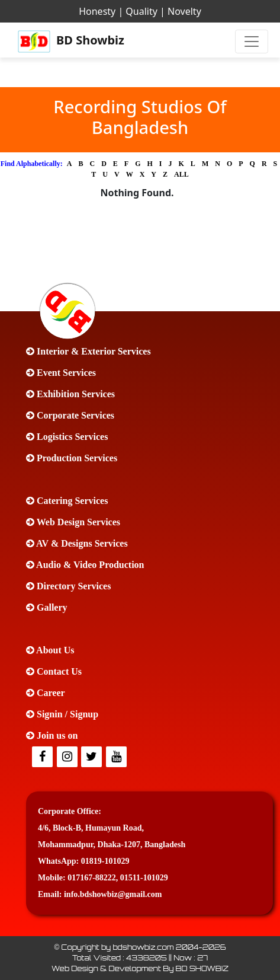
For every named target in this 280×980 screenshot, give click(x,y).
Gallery (47, 607)
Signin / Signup (62, 714)
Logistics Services (67, 437)
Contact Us (54, 671)
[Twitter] (68, 757)
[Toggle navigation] (252, 42)
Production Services (72, 458)
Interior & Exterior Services (88, 351)
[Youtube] (117, 757)
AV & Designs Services (77, 543)
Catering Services (67, 501)
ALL (181, 174)
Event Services (61, 373)
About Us (50, 650)
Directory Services (68, 586)
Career (46, 693)
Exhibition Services (70, 394)
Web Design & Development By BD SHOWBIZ (140, 968)
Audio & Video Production (85, 565)
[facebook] (43, 757)
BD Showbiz (71, 42)
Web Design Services (73, 522)
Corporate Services (70, 415)
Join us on (52, 735)
